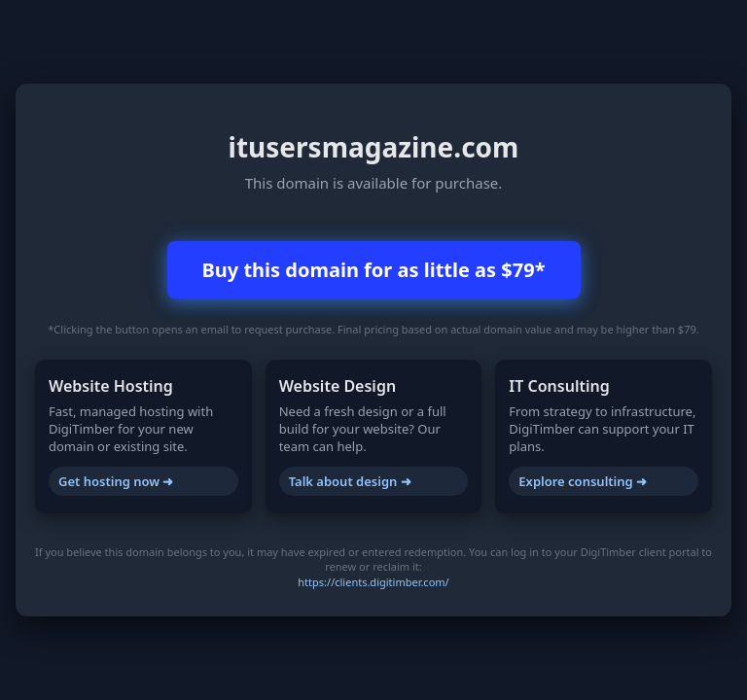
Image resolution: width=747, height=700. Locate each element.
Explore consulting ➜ (583, 481)
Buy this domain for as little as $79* (374, 270)
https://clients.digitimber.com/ (373, 582)
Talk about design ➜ (350, 481)
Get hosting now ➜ (116, 481)
